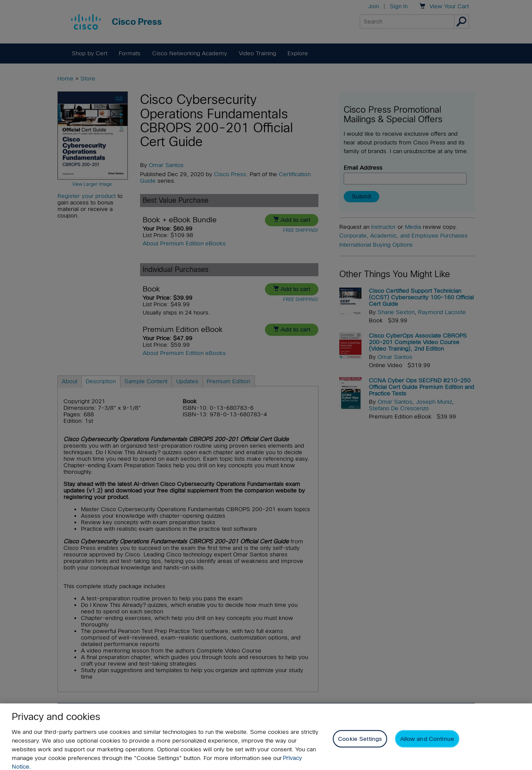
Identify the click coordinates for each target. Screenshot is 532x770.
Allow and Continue (427, 745)
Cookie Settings (360, 745)
